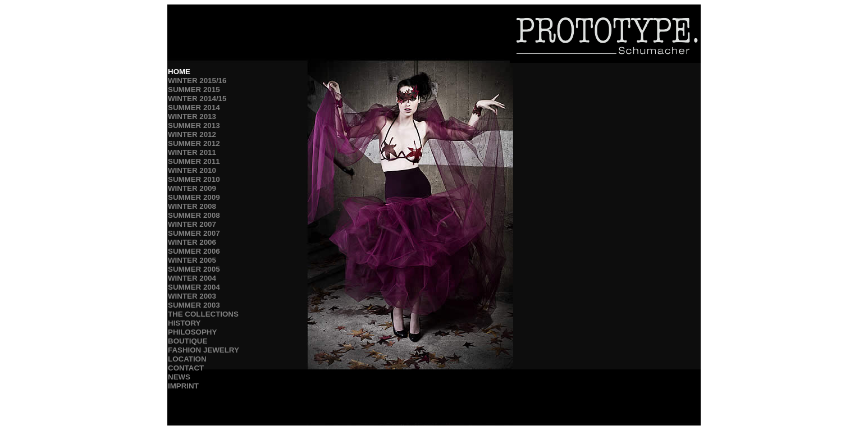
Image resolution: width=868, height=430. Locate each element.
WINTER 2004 (192, 278)
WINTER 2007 (192, 224)
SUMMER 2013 (194, 125)
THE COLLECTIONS (203, 314)
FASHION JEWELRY (204, 350)
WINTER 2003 (192, 296)
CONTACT (186, 368)
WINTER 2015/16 (197, 81)
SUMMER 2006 (194, 251)
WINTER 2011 (192, 152)
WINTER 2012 (192, 134)
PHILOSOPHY (192, 332)
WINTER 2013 (192, 116)
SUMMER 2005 (194, 269)
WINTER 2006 (192, 242)
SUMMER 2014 (194, 107)
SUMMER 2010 (194, 179)
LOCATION (187, 359)
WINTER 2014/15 (197, 99)
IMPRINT (183, 386)
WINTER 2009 (192, 188)
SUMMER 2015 (194, 90)
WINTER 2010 (192, 170)
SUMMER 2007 (194, 233)
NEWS (179, 377)
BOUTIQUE (188, 341)
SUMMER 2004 (194, 287)
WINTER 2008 (192, 206)
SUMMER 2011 (194, 161)
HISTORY (184, 323)
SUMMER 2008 (194, 215)
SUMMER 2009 (194, 197)
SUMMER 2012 (194, 143)
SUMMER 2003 (194, 305)
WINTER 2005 (192, 260)
